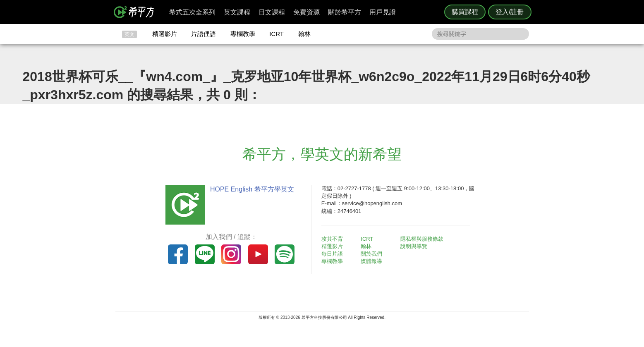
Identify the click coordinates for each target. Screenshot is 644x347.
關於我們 (371, 254)
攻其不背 (332, 239)
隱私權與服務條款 (422, 239)
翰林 (304, 34)
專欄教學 (243, 34)
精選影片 (165, 34)
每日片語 (332, 254)
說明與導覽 (414, 246)
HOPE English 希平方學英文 (252, 189)
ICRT (277, 34)
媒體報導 (371, 261)
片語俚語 (203, 34)
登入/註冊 (510, 12)
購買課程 (465, 12)
